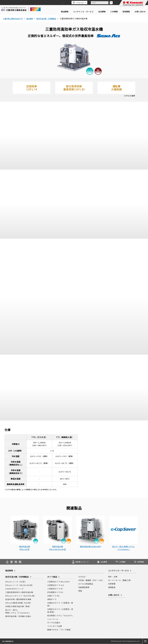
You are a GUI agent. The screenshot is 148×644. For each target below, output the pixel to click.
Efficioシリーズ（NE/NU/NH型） (20, 585)
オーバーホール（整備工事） (120, 580)
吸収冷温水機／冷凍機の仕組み (18, 616)
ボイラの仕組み (54, 623)
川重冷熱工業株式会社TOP (14, 19)
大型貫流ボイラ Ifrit (56, 585)
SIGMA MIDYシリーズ (14, 589)
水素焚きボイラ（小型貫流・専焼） (60, 604)
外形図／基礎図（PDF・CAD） (91, 580)
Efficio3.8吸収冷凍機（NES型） (19, 603)
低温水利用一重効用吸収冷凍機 (18, 599)
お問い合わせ (140, 12)
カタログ (82, 577)
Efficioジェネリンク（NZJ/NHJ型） (21, 596)
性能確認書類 (84, 587)
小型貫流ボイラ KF (55, 589)
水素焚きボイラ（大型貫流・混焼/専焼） (60, 611)
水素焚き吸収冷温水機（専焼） (18, 606)
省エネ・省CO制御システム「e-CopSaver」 (18, 611)
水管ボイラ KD (53, 596)
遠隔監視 (112, 587)
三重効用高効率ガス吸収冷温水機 (19, 592)
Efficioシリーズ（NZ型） (16, 582)
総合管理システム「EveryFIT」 (61, 615)
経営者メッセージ (71, 562)
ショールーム (53, 619)
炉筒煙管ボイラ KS (55, 592)
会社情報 (102, 12)
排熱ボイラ (52, 599)
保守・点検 (113, 577)
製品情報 (65, 12)
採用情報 (126, 12)
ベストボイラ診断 (55, 626)
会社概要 (96, 562)
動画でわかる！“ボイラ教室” (59, 630)
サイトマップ (59, 3)
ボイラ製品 (52, 577)
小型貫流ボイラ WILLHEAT (59, 582)
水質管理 (112, 584)
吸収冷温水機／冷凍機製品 (51, 19)
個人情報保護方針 (8, 641)
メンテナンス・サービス (83, 12)
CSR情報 (114, 12)
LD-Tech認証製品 (86, 584)
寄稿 (80, 591)
